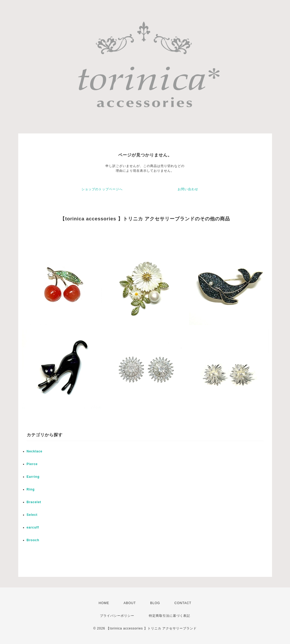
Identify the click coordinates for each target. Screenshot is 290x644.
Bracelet (34, 502)
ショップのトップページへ (102, 189)
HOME (104, 603)
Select (32, 515)
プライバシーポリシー (117, 616)
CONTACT (183, 603)
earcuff (33, 527)
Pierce (32, 464)
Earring (33, 477)
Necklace (35, 451)
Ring (31, 489)
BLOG (155, 603)
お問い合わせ (188, 189)
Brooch (33, 540)
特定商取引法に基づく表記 (169, 616)
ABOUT (130, 603)
